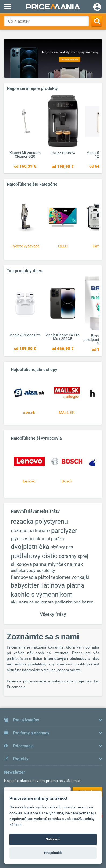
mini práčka (53, 539)
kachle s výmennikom (42, 595)
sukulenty (46, 570)
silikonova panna (29, 564)
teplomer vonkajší (70, 577)
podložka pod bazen (74, 602)
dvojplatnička (30, 547)
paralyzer (64, 531)
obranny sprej (73, 556)
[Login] (97, 8)
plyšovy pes (62, 547)
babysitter (25, 585)
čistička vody (23, 570)
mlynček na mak (65, 564)
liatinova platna (62, 585)
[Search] (97, 21)
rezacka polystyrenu (39, 522)
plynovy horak (26, 539)
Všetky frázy (53, 614)
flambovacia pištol (30, 577)
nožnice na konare (30, 531)
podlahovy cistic (34, 556)
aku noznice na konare (32, 602)
